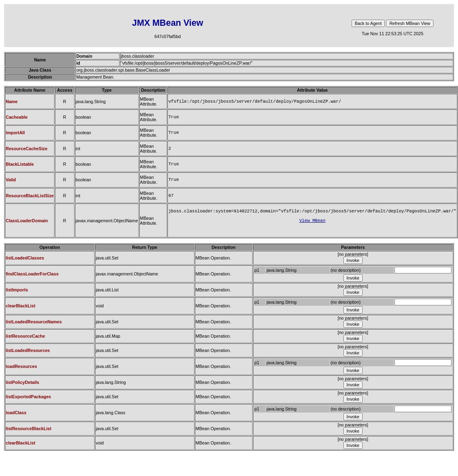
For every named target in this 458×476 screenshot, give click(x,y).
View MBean (312, 228)
